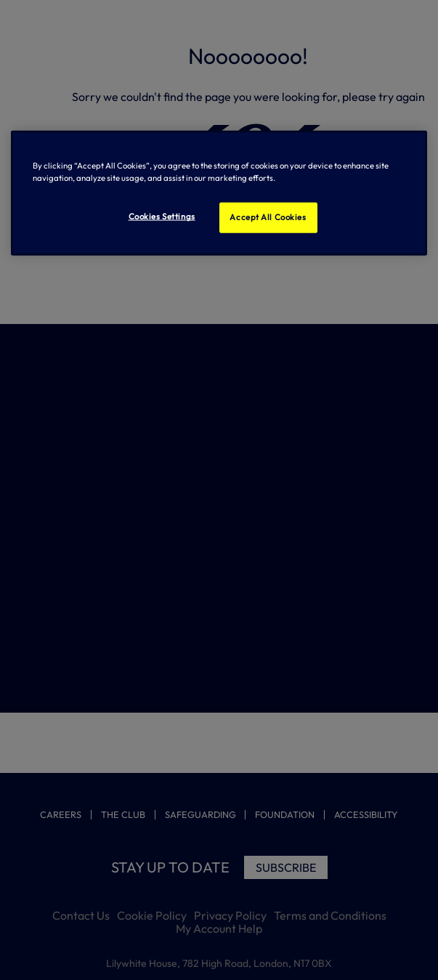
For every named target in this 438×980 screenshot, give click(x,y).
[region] (219, 193)
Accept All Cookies (268, 217)
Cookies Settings (162, 216)
